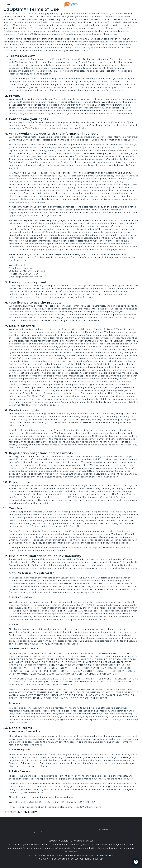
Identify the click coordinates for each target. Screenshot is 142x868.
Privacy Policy (104, 830)
